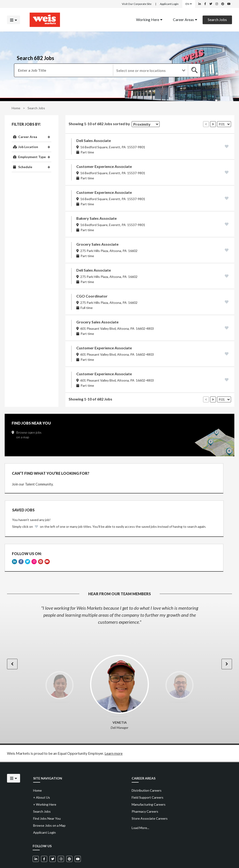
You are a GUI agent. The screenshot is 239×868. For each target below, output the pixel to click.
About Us (42, 771)
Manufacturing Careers (149, 778)
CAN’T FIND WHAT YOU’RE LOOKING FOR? (51, 473)
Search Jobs (217, 19)
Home (16, 108)
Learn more (114, 727)
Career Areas (185, 19)
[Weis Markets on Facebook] (205, 4)
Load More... (140, 802)
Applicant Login (169, 4)
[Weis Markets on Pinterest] (223, 4)
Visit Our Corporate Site (137, 4)
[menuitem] (149, 20)
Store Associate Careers (150, 792)
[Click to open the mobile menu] (14, 20)
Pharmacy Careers (145, 785)
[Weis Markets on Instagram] (217, 4)
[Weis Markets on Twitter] (211, 4)
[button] (150, 70)
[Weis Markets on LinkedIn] (200, 4)
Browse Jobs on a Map (49, 799)
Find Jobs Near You (47, 792)
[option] (119, 589)
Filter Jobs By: (26, 124)
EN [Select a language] (189, 4)
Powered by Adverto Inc (217, 854)
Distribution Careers (147, 764)
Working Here (149, 19)
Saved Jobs (141, 473)
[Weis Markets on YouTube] (229, 4)
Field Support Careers (148, 771)
